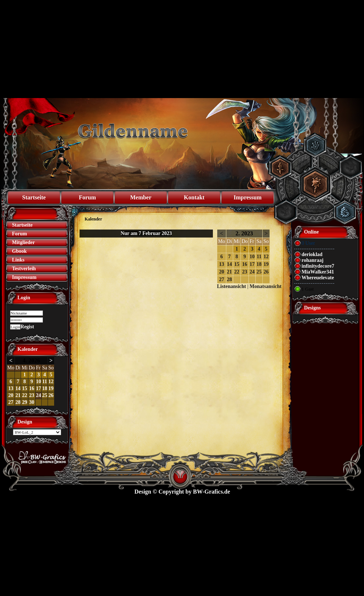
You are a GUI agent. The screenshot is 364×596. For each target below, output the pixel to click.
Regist (27, 327)
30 (32, 402)
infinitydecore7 (318, 266)
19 (51, 388)
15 (25, 388)
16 (32, 388)
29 (25, 402)
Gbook (19, 251)
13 (11, 388)
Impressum (248, 197)
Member (141, 197)
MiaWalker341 (318, 272)
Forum (87, 197)
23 (32, 395)
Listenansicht (231, 286)
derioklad (312, 254)
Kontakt (194, 197)
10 (39, 382)
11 (45, 382)
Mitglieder (23, 242)
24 (39, 395)
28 (18, 402)
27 (11, 402)
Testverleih (24, 269)
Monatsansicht (266, 286)
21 (18, 395)
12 (51, 382)
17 (39, 388)
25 (45, 395)
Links (18, 260)
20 (11, 395)
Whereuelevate (318, 278)
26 (51, 395)
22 (25, 395)
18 (45, 388)
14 (18, 388)
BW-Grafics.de (211, 492)
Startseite (34, 197)
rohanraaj (312, 260)
